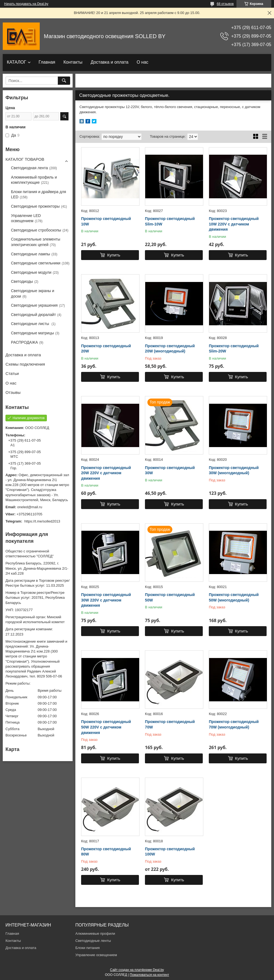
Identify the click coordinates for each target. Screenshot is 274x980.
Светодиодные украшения (34, 305)
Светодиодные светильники (36, 263)
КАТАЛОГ (17, 62)
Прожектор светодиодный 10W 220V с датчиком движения (234, 224)
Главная (47, 62)
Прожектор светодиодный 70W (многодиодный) (234, 724)
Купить (114, 255)
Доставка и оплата (110, 62)
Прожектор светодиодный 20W (106, 349)
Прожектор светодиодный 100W (170, 852)
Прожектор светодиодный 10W (106, 221)
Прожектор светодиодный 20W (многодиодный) (170, 349)
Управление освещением (96, 955)
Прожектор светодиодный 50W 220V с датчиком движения (106, 727)
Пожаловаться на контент (149, 975)
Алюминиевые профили (95, 934)
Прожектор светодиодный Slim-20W (234, 349)
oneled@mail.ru (30, 507)
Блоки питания (88, 948)
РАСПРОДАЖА (24, 342)
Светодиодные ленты (93, 941)
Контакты (73, 62)
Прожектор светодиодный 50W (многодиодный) (234, 597)
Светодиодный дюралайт (33, 315)
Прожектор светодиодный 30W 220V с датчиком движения (106, 600)
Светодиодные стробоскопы (36, 230)
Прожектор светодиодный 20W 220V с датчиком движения (106, 473)
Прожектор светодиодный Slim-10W (170, 221)
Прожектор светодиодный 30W (170, 470)
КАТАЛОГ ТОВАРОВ (25, 159)
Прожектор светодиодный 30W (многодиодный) (234, 470)
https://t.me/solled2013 (42, 521)
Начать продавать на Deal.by (26, 4)
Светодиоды (22, 281)
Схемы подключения (25, 364)
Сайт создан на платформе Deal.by (137, 970)
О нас (143, 62)
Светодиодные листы (31, 324)
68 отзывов (225, 4)
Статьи (12, 373)
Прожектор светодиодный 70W (170, 724)
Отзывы (13, 392)
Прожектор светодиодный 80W (106, 852)
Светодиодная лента (29, 168)
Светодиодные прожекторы (35, 206)
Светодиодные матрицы (32, 333)
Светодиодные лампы (31, 254)
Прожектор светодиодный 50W (170, 597)
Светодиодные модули (31, 272)
